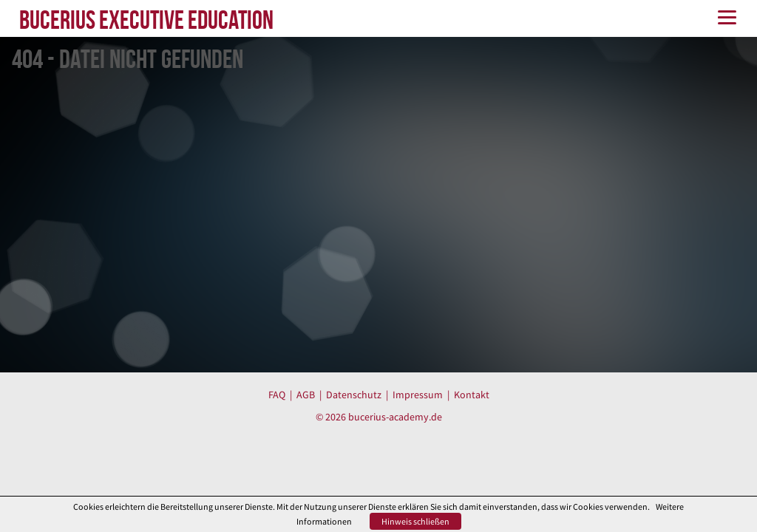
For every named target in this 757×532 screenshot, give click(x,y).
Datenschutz (354, 395)
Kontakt (472, 395)
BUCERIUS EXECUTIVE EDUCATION (146, 20)
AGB (306, 395)
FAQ (277, 395)
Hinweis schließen (415, 521)
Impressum (418, 395)
